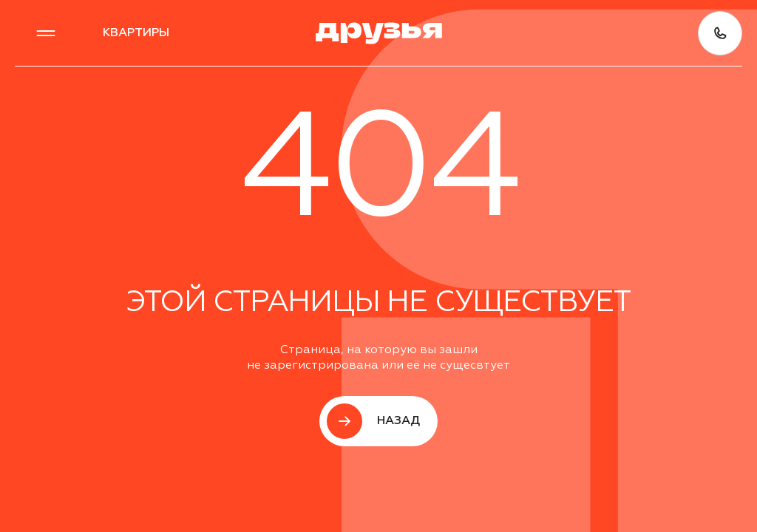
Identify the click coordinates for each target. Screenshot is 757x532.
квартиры (136, 33)
